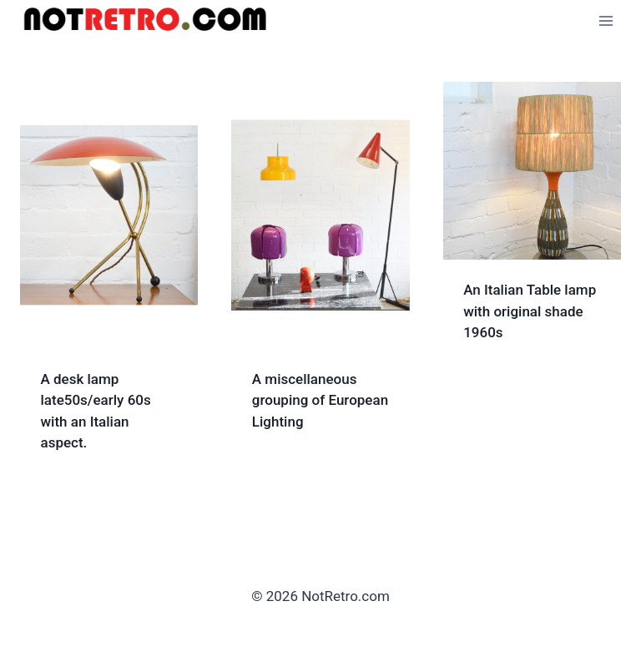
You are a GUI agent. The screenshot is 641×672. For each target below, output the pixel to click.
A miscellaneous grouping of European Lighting (320, 400)
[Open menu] (606, 20)
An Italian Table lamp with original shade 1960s (530, 311)
